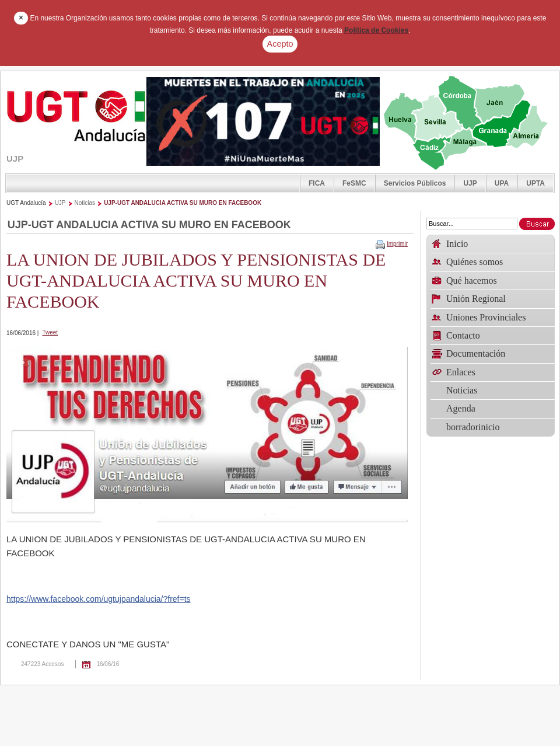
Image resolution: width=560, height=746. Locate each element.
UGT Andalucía (26, 203)
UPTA (535, 183)
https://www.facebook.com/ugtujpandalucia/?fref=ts (99, 599)
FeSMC (354, 183)
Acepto (280, 44)
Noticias (85, 203)
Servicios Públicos (415, 183)
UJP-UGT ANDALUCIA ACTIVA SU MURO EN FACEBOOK (183, 203)
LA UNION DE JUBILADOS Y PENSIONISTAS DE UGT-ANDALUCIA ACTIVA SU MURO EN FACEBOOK (196, 280)
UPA (502, 183)
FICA (317, 183)
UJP (470, 183)
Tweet (50, 332)
